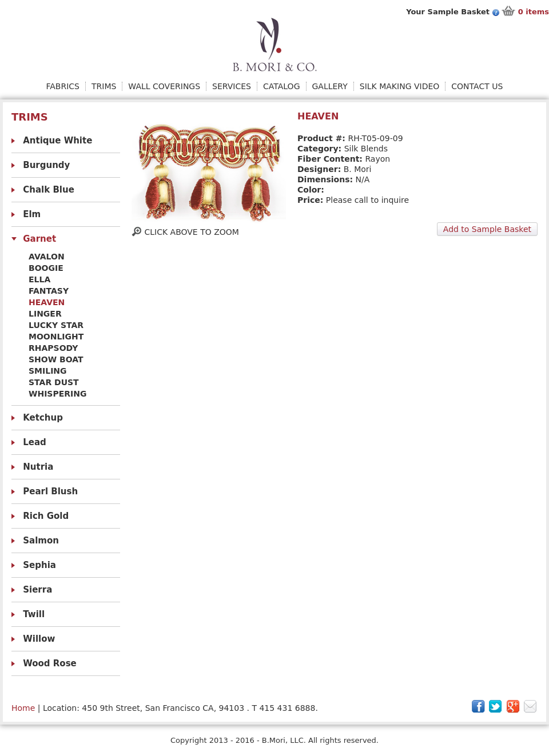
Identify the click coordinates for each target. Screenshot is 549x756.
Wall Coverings (164, 86)
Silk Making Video (400, 86)
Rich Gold (46, 516)
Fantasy (49, 291)
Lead (35, 442)
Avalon (47, 257)
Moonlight (56, 337)
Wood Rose (50, 663)
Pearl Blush (50, 491)
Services (232, 86)
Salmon (41, 541)
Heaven (47, 302)
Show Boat (56, 359)
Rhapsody (53, 348)
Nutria (38, 467)
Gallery (330, 86)
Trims (104, 86)
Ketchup (43, 418)
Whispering (57, 394)
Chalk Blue (49, 190)
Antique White (57, 141)
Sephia (39, 565)
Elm (32, 214)
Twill (34, 614)
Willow (39, 639)
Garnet (39, 239)
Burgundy (46, 165)
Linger (45, 314)
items (534, 12)
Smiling (48, 371)
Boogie (46, 268)
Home (23, 708)
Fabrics (63, 86)
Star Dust (54, 382)
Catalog (281, 86)
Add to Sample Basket (487, 229)
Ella (39, 279)
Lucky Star (56, 325)
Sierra (37, 590)
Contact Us (477, 86)
